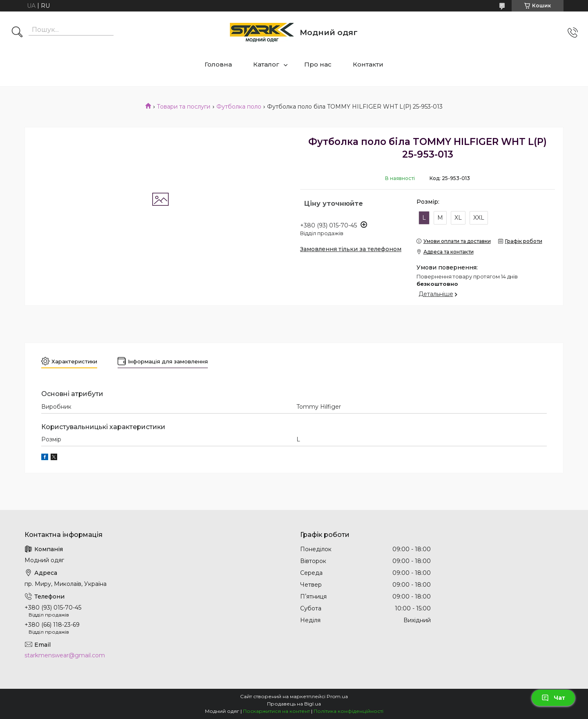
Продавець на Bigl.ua (294, 704)
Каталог (266, 64)
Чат (553, 698)
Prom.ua (337, 696)
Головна (218, 64)
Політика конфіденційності (349, 711)
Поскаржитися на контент (276, 711)
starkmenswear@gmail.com (65, 655)
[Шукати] (17, 33)
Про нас (318, 64)
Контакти (368, 64)
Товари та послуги (184, 107)
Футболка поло (239, 107)
